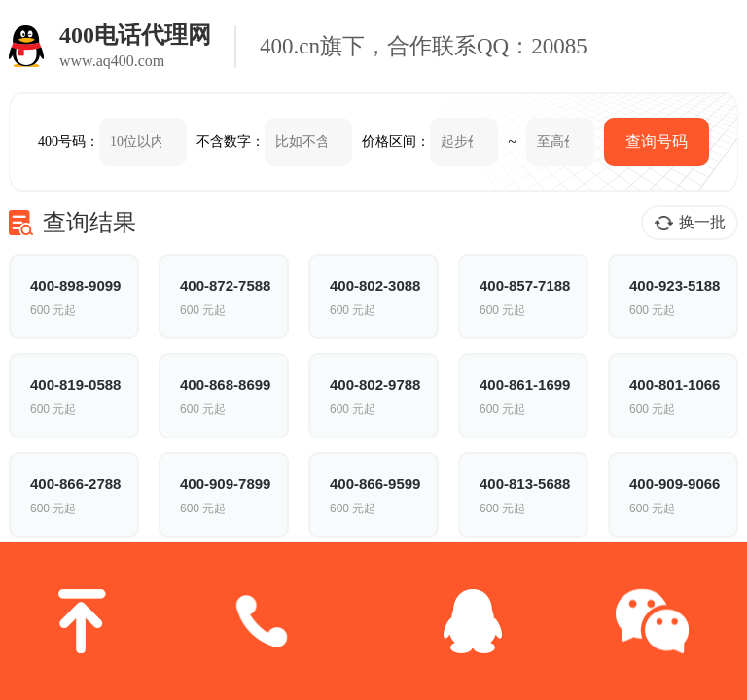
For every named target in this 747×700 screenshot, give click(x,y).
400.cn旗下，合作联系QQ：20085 (424, 46)
